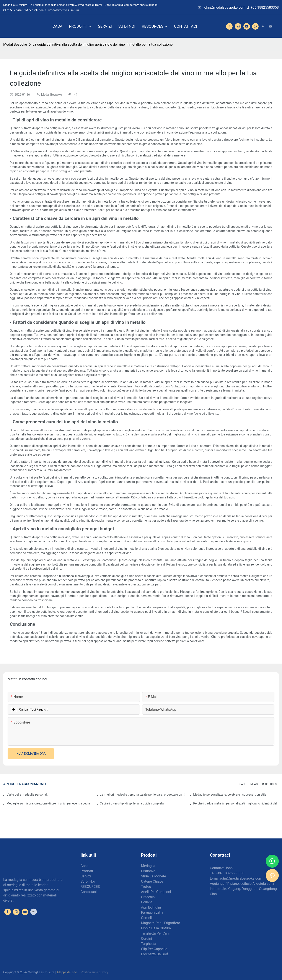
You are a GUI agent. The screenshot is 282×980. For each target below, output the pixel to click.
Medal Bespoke (15, 44)
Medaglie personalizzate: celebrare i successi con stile (230, 795)
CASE (243, 784)
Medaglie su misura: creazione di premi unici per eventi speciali (49, 803)
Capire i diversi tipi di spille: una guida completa (132, 803)
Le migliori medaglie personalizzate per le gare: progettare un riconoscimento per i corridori (143, 795)
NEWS (254, 784)
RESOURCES (269, 784)
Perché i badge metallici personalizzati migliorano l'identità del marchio (236, 803)
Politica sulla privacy (95, 972)
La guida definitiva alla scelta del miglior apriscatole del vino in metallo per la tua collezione (103, 44)
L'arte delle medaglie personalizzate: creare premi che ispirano (27, 795)
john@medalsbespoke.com (222, 7)
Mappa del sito (67, 972)
